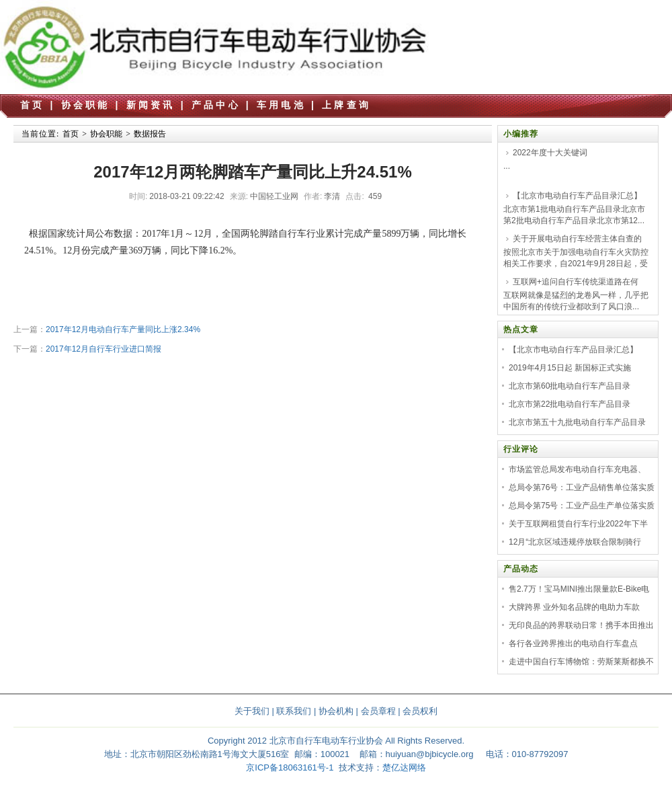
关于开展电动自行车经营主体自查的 (577, 239)
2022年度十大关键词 (550, 153)
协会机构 (336, 711)
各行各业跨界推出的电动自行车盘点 (573, 643)
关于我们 (252, 711)
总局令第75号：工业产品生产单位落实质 (582, 506)
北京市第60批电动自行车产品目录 (570, 386)
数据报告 (150, 134)
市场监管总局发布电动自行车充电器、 (577, 469)
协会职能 (86, 105)
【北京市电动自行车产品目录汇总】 (577, 196)
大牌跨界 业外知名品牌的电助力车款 (574, 607)
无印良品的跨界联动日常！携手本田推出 (581, 625)
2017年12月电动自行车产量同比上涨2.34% (123, 329)
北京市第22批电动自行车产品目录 (570, 404)
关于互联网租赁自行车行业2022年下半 (578, 524)
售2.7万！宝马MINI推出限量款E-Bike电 (579, 589)
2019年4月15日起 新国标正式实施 (570, 368)
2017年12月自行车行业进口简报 (103, 349)
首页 (32, 105)
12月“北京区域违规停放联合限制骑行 (575, 542)
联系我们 (294, 711)
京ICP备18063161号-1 (290, 767)
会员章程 (378, 711)
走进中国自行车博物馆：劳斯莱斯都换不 (581, 662)
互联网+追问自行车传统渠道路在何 (576, 282)
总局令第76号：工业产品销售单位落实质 (582, 487)
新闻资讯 (151, 105)
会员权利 (420, 711)
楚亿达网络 (404, 767)
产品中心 (216, 105)
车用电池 (281, 105)
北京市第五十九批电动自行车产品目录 (577, 422)
